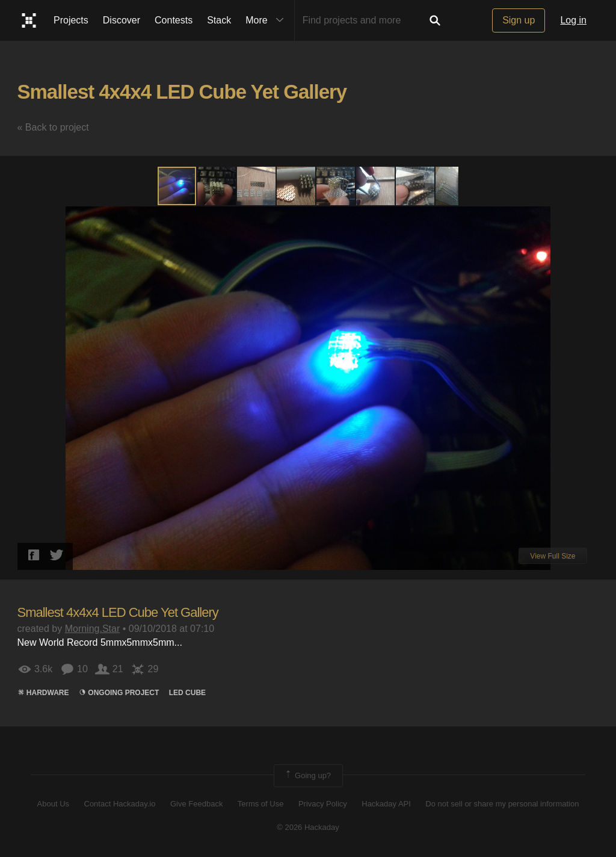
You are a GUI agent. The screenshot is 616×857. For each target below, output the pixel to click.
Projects (71, 20)
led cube (187, 693)
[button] (217, 186)
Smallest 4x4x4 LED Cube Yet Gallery (182, 92)
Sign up (519, 20)
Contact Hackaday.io (120, 804)
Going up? (307, 776)
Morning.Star (93, 629)
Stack (219, 20)
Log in (573, 20)
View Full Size (553, 556)
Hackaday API (386, 804)
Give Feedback (196, 804)
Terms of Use (261, 804)
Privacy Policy (323, 804)
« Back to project (53, 127)
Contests (174, 20)
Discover (122, 20)
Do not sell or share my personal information (502, 804)
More (267, 20)
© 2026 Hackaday (308, 827)
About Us (53, 804)
